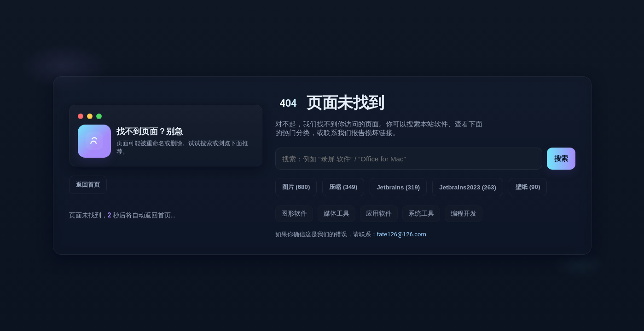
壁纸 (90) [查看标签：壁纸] (528, 187)
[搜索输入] (409, 159)
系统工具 (421, 213)
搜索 (561, 158)
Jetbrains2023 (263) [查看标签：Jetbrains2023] (468, 187)
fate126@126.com (402, 234)
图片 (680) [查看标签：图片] (296, 187)
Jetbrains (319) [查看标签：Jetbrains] (398, 187)
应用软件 (379, 213)
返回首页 (88, 185)
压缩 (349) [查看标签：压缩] (343, 187)
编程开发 (464, 213)
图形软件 (294, 213)
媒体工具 (337, 213)
